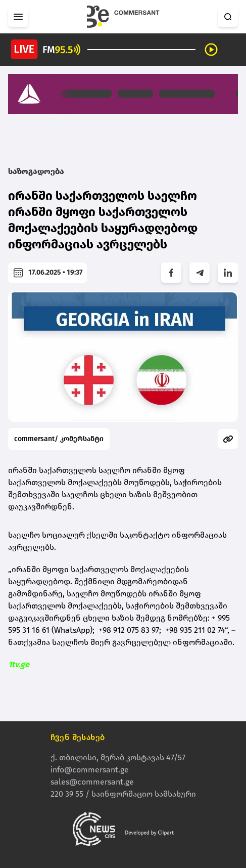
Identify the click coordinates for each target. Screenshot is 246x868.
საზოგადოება (36, 171)
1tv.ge (19, 664)
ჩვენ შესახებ (78, 737)
